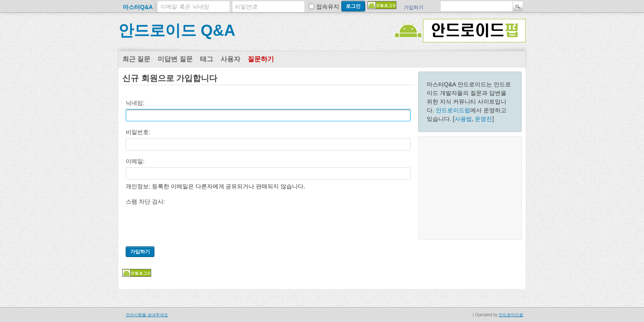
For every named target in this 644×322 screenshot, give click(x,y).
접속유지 (328, 7)
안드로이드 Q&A (177, 30)
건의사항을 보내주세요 (147, 315)
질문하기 (261, 59)
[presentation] (188, 224)
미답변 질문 (175, 59)
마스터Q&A (138, 7)
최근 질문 (136, 59)
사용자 (230, 59)
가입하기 (414, 7)
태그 (207, 59)
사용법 (463, 119)
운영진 (483, 119)
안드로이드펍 (453, 110)
